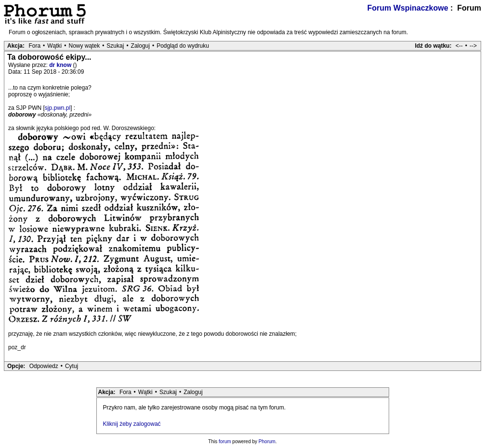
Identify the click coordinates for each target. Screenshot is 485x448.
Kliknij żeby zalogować (132, 424)
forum (225, 441)
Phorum (267, 441)
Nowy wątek (84, 46)
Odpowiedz (44, 366)
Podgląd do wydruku (183, 46)
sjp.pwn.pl (58, 108)
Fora (34, 46)
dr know (61, 65)
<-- (459, 46)
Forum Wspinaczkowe (408, 8)
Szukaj (115, 46)
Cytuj (72, 366)
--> (473, 46)
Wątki (54, 46)
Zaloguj (140, 46)
